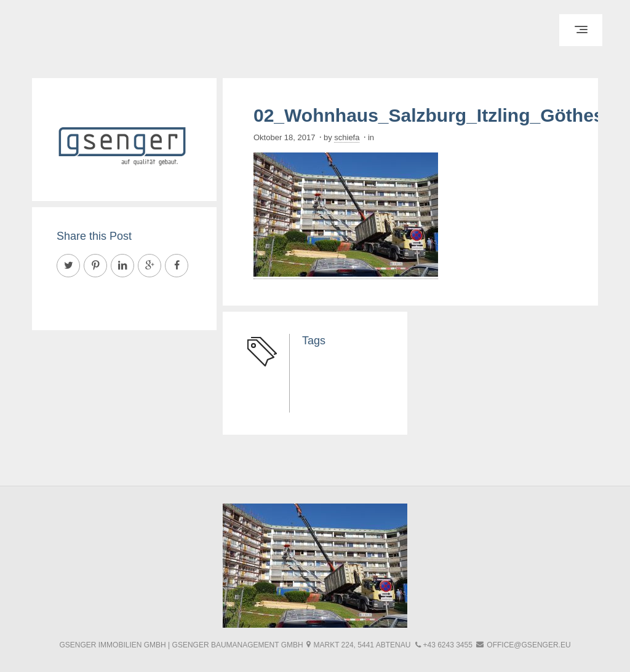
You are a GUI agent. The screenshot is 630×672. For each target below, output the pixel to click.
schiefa (347, 137)
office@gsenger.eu (528, 645)
